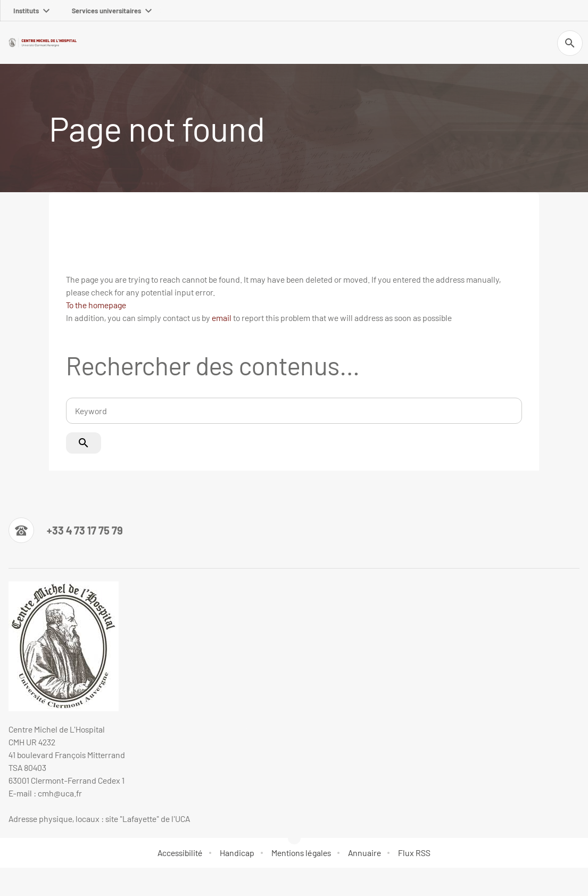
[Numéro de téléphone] (66, 530)
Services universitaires (112, 11)
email (222, 318)
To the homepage (96, 305)
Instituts (31, 11)
